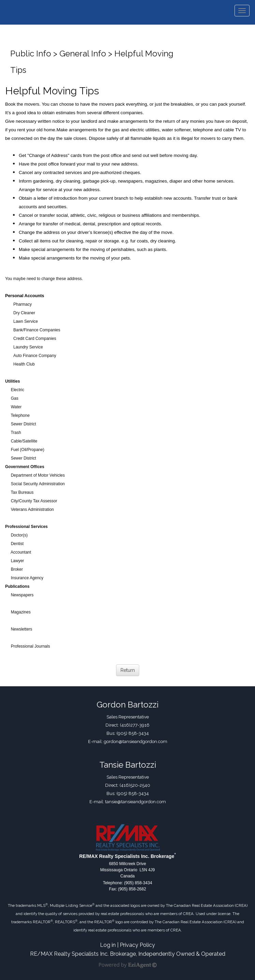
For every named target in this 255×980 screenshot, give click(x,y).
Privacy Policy (137, 945)
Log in (108, 945)
